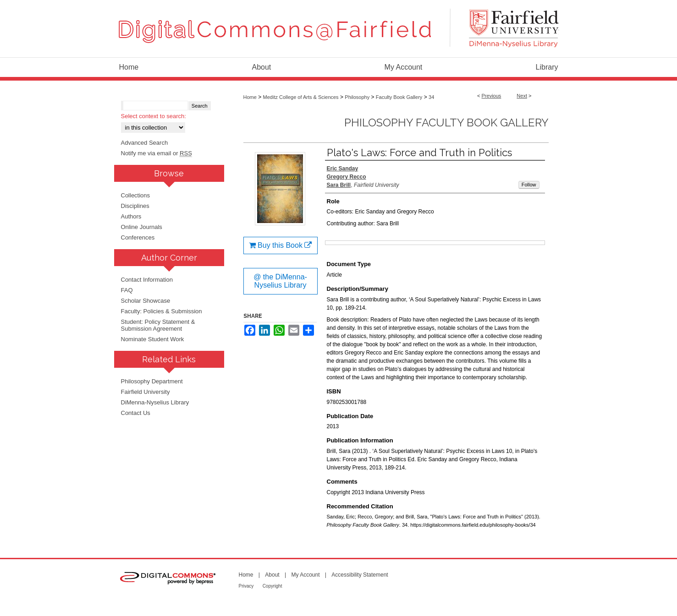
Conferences (138, 237)
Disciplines (135, 206)
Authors (131, 216)
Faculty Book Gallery (399, 97)
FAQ (127, 290)
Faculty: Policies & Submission (162, 311)
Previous (492, 96)
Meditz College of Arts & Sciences (301, 97)
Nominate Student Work (153, 339)
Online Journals (142, 227)
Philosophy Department (152, 381)
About (272, 575)
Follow (529, 185)
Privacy (246, 586)
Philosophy (357, 97)
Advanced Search (145, 143)
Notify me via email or (157, 153)
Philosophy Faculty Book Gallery (446, 123)
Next (522, 96)
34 (431, 97)
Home (250, 97)
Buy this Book (281, 245)
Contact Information (147, 280)
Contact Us (136, 413)
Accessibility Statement (360, 575)
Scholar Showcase (146, 301)
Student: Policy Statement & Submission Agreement (158, 325)
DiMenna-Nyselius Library (155, 402)
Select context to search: (154, 116)
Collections (136, 195)
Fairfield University (146, 392)
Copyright (272, 586)
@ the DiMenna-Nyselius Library (280, 281)
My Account (305, 575)
